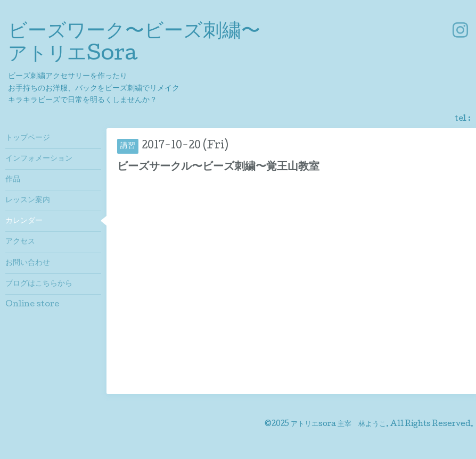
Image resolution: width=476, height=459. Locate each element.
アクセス (20, 242)
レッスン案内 (28, 201)
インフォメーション (39, 159)
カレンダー (24, 221)
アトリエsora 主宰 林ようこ (338, 424)
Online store (32, 305)
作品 (13, 180)
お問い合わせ (28, 263)
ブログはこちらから (39, 284)
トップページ (28, 138)
